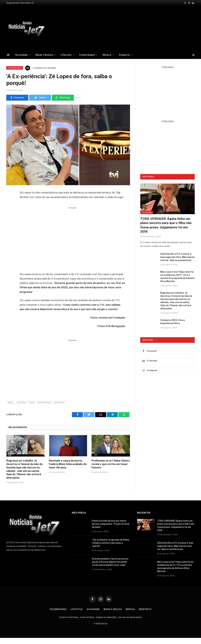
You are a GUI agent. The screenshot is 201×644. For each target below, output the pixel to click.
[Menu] (8, 55)
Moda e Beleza (44, 55)
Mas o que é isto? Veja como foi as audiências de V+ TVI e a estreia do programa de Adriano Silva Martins (178, 277)
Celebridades (87, 55)
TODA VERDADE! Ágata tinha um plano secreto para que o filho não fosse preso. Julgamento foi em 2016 (166, 225)
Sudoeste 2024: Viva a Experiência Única (172, 322)
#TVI (32, 402)
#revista (21, 402)
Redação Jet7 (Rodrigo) (45, 68)
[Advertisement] (125, 28)
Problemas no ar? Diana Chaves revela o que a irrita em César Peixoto (111, 464)
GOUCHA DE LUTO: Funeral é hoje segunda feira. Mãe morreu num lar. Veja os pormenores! (178, 257)
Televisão (147, 212)
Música (107, 55)
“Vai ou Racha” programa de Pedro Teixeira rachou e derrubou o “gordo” (111, 543)
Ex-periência (45, 402)
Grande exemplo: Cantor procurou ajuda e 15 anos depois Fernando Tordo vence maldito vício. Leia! (110, 562)
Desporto (124, 55)
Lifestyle (66, 55)
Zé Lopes (59, 402)
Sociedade (22, 55)
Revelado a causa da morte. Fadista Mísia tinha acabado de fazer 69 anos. (68, 464)
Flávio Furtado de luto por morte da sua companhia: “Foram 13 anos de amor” (111, 524)
